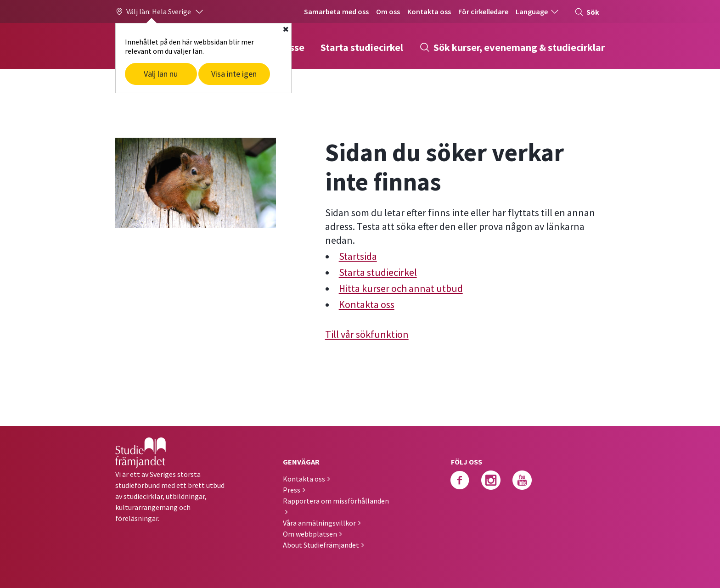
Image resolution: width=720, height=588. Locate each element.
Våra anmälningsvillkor (319, 523)
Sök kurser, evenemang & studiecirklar (512, 47)
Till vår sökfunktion (367, 334)
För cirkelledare (483, 11)
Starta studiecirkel (362, 47)
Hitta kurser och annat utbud (401, 288)
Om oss (388, 11)
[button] (160, 11)
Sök (587, 12)
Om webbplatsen (310, 534)
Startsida (358, 256)
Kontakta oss (429, 11)
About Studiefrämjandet (321, 545)
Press (292, 490)
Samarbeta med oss (336, 11)
